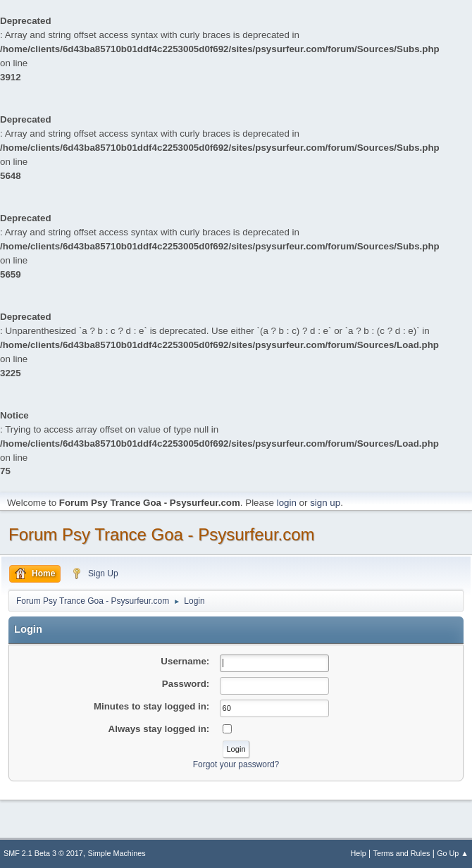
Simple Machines (117, 853)
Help (359, 853)
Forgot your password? (236, 764)
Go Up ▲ (453, 853)
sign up (325, 503)
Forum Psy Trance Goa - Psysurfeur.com (162, 534)
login (287, 503)
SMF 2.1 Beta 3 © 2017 (43, 853)
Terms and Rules (402, 853)
